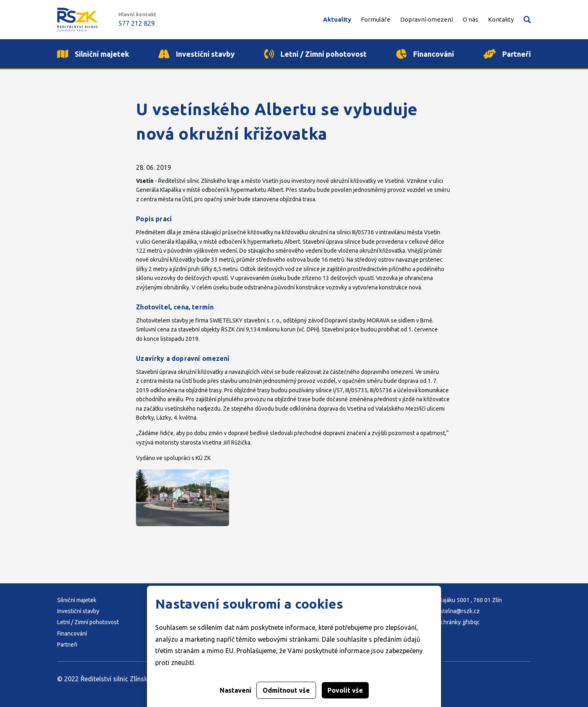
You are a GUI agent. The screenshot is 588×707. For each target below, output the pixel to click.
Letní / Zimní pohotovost (88, 622)
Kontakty (501, 19)
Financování (72, 634)
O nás (470, 19)
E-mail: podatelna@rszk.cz (446, 611)
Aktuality (337, 19)
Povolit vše (345, 690)
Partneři (67, 645)
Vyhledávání (527, 20)
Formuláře (376, 19)
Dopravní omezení (427, 19)
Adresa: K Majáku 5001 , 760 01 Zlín (457, 600)
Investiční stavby (78, 611)
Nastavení (236, 690)
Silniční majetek (77, 600)
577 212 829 (137, 23)
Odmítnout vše (286, 690)
